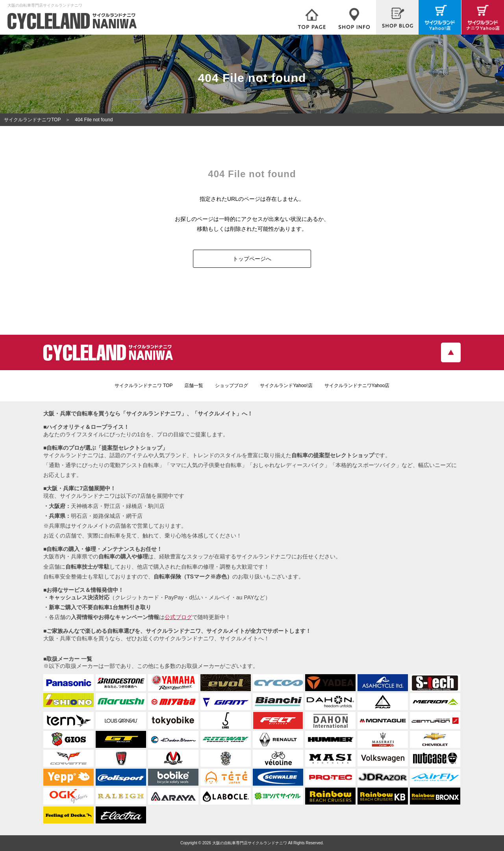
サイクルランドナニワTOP (32, 120)
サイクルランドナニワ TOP (144, 386)
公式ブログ (178, 617)
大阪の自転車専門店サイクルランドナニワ (250, 843)
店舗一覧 (194, 386)
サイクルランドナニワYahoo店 (357, 386)
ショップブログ (232, 386)
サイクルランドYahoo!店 (286, 386)
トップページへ (252, 259)
